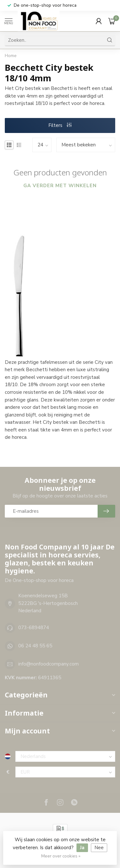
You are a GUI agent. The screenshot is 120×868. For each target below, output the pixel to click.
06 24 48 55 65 (35, 646)
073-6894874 (34, 628)
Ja (82, 848)
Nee (99, 848)
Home (11, 56)
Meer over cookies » (61, 856)
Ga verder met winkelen (60, 186)
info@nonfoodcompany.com (48, 664)
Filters (60, 125)
